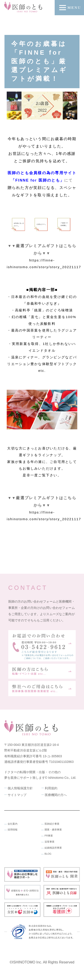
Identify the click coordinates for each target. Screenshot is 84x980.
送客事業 (50, 842)
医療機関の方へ (56, 795)
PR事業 (49, 836)
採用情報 (13, 830)
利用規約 (51, 788)
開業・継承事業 (53, 830)
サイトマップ (17, 795)
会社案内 (13, 824)
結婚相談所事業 (53, 848)
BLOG (48, 854)
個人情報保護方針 (20, 788)
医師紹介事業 (52, 824)
